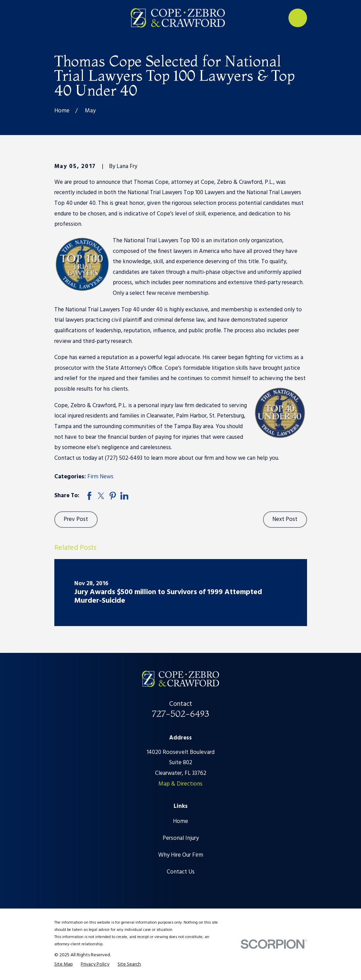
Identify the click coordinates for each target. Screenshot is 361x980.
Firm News (100, 477)
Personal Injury (181, 838)
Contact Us (181, 872)
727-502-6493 (180, 714)
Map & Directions (180, 784)
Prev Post (76, 519)
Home (180, 821)
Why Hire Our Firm (181, 855)
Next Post (285, 519)
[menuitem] (64, 965)
